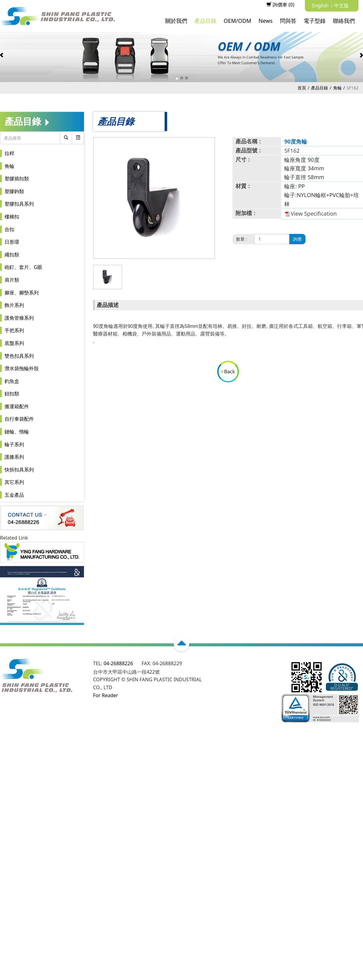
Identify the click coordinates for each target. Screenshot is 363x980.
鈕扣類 (12, 394)
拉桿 (9, 153)
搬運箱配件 (17, 406)
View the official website (58, 814)
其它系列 (14, 482)
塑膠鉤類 (14, 191)
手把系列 (14, 330)
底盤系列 (14, 343)
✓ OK (186, 976)
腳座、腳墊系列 (22, 293)
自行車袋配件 (19, 419)
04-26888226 (118, 663)
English (320, 5)
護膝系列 (14, 457)
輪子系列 (14, 444)
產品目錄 (205, 21)
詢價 (297, 239)
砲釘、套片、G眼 (23, 267)
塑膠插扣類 (17, 179)
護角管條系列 (19, 318)
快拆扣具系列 (19, 470)
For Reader (106, 695)
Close (6, 744)
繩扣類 (12, 255)
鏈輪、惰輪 (17, 432)
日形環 (12, 242)
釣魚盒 (12, 381)
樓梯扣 (12, 217)
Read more (15, 814)
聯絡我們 (344, 21)
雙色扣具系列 (19, 356)
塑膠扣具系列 (19, 204)
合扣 (9, 229)
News (266, 21)
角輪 (337, 88)
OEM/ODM (237, 21)
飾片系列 (14, 305)
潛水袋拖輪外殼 (22, 368)
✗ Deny (9, 767)
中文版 (341, 5)
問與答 (288, 21)
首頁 (302, 88)
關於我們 (176, 21)
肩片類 (12, 280)
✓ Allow (9, 760)
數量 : (241, 239)
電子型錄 (315, 21)
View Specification (314, 214)
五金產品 (14, 495)
